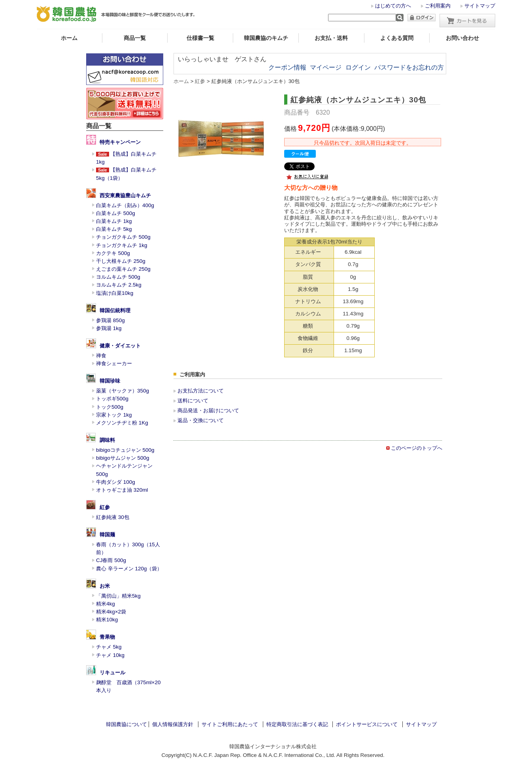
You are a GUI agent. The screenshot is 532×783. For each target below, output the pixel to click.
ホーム (69, 38)
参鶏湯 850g (110, 320)
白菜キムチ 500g (116, 213)
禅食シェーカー (114, 363)
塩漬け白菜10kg (115, 293)
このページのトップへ (417, 448)
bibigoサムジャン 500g (123, 458)
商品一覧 (135, 38)
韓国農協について (126, 724)
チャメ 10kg (110, 655)
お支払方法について (201, 391)
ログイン (358, 67)
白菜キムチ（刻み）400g (125, 205)
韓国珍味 (110, 381)
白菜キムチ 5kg (114, 229)
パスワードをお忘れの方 (409, 67)
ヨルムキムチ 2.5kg (119, 285)
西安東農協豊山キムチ (125, 195)
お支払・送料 (331, 38)
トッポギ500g (112, 399)
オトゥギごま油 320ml (122, 490)
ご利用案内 (438, 6)
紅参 (105, 507)
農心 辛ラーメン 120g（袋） (129, 569)
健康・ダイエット (120, 346)
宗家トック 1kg (114, 415)
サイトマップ (480, 6)
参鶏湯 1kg (109, 328)
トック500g (110, 407)
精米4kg (106, 604)
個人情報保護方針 (173, 724)
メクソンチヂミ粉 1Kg (122, 423)
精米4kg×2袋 (111, 612)
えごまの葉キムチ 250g (123, 269)
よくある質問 (397, 38)
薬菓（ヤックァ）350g (123, 391)
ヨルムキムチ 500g (118, 277)
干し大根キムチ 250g (121, 261)
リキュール (112, 673)
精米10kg (107, 620)
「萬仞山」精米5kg (118, 596)
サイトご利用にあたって (230, 724)
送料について (193, 401)
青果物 (107, 637)
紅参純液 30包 (113, 517)
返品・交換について (201, 420)
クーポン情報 (287, 67)
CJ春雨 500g (111, 560)
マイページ (326, 67)
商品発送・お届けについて (208, 410)
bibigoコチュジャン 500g (125, 450)
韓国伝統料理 (115, 310)
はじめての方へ (393, 6)
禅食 (101, 356)
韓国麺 (107, 535)
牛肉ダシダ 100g (116, 482)
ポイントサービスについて (367, 724)
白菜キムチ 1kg (114, 221)
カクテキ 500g (113, 253)
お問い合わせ (462, 38)
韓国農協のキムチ (266, 38)
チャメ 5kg (109, 647)
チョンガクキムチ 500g (123, 237)
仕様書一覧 (200, 38)
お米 (105, 586)
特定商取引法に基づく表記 (297, 724)
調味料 (107, 440)
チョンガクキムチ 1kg (122, 245)
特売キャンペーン (120, 142)
